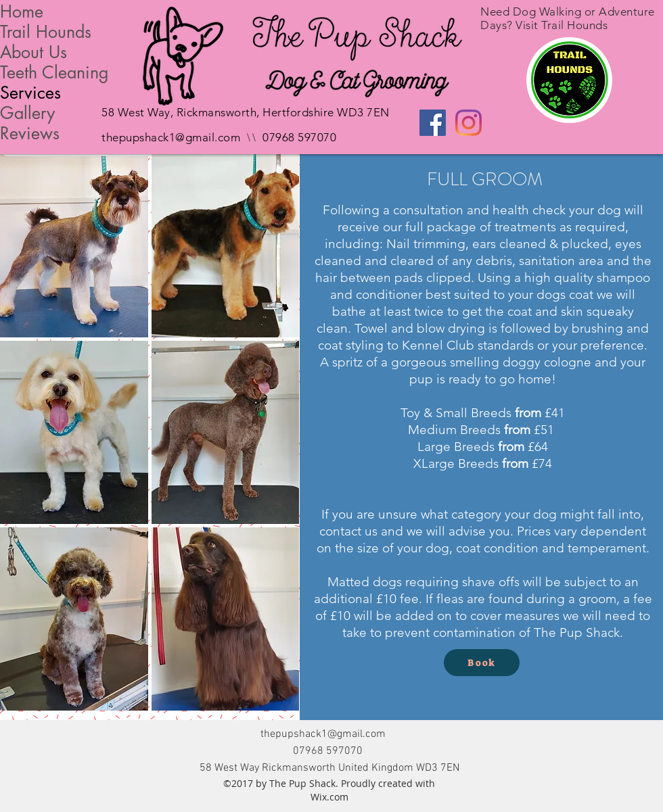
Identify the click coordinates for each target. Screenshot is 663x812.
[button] (74, 246)
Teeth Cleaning (54, 72)
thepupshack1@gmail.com (171, 137)
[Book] (482, 663)
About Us (33, 52)
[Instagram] (468, 123)
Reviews (30, 133)
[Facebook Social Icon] (433, 123)
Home (22, 11)
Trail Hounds (46, 32)
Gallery (27, 113)
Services (30, 93)
